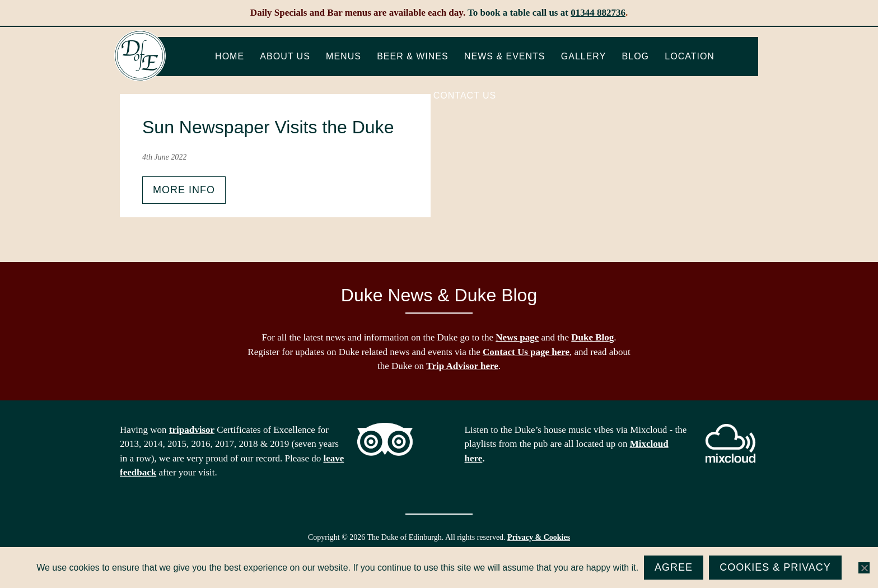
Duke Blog (592, 337)
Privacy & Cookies (539, 537)
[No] (864, 568)
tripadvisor (192, 430)
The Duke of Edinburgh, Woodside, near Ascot (140, 56)
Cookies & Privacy (775, 567)
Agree (674, 567)
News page (517, 337)
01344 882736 (598, 13)
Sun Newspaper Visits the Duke (268, 127)
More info (184, 190)
